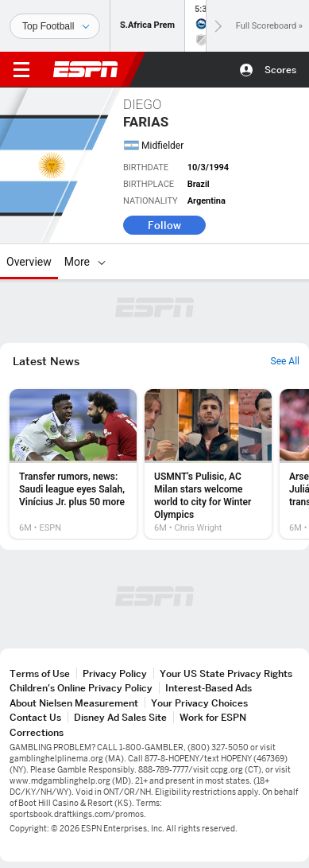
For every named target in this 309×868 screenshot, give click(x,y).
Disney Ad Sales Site (120, 717)
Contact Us (35, 717)
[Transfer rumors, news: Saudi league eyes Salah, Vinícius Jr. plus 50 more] (73, 464)
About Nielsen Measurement (74, 703)
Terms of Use (40, 673)
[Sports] (55, 26)
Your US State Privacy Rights (226, 673)
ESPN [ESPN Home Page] (86, 69)
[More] (102, 262)
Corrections (37, 732)
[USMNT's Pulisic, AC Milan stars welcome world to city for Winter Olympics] (208, 464)
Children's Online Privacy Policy (81, 688)
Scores (280, 70)
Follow (164, 225)
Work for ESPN (213, 717)
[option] (73, 464)
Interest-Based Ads (209, 688)
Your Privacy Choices (199, 703)
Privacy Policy (115, 673)
